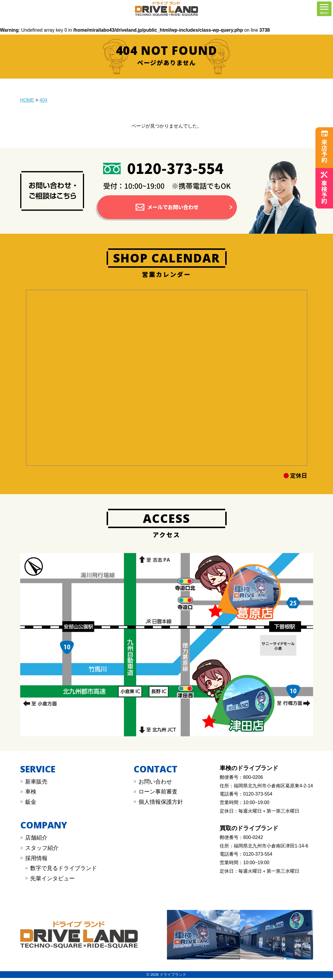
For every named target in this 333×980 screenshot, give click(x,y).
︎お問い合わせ (155, 784)
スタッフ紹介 (42, 850)
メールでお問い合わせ (173, 208)
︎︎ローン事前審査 (158, 794)
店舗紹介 (36, 840)
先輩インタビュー (52, 880)
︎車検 (31, 794)
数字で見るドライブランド (64, 870)
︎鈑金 (31, 804)
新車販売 (36, 784)
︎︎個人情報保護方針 (161, 804)
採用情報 (36, 860)
